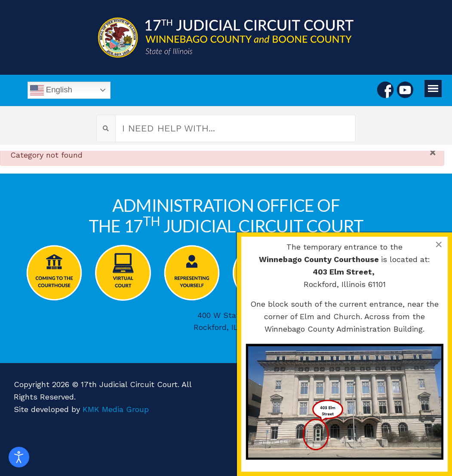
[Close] (433, 153)
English (51, 90)
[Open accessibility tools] (19, 457)
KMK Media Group (116, 409)
